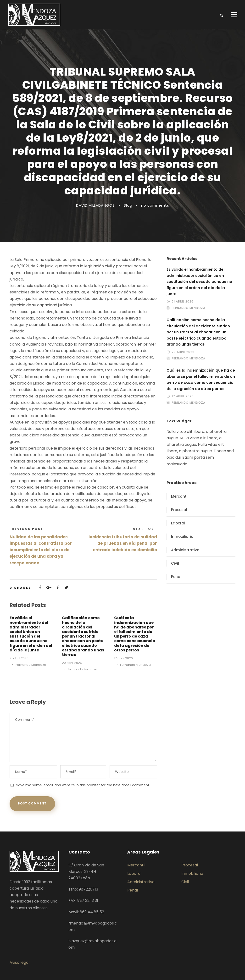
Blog (128, 205)
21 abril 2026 (19, 658)
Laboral (178, 523)
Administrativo (185, 550)
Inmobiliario (182, 537)
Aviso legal (19, 962)
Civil (175, 563)
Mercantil (180, 496)
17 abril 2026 (123, 658)
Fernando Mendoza (31, 665)
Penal (176, 577)
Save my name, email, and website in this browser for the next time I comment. (83, 785)
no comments (155, 205)
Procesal (179, 510)
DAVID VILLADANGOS (95, 205)
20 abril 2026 (72, 663)
